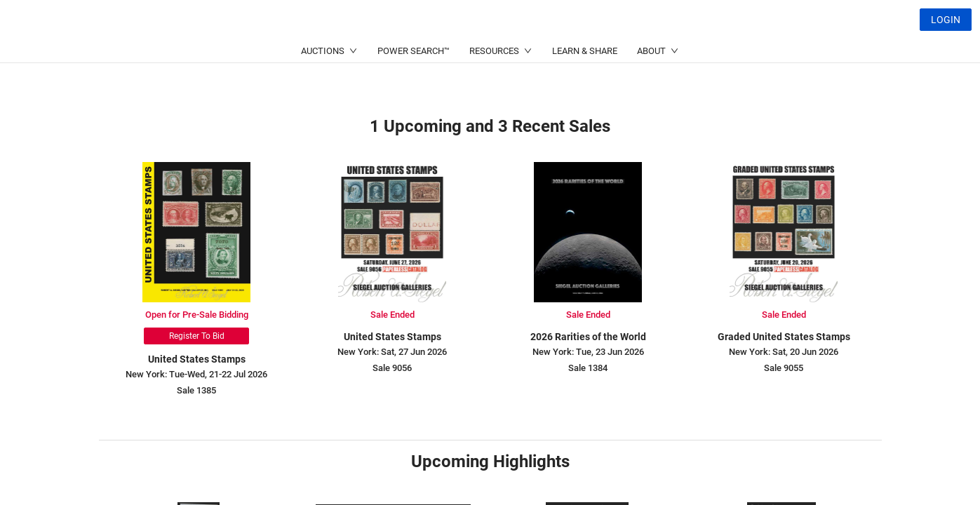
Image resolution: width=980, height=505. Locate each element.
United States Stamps (197, 359)
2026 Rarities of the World (588, 337)
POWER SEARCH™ (414, 85)
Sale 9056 (392, 368)
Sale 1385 (196, 390)
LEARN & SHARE (585, 85)
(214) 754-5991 (448, 53)
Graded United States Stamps (784, 337)
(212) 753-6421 (312, 53)
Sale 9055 (784, 368)
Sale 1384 (588, 368)
